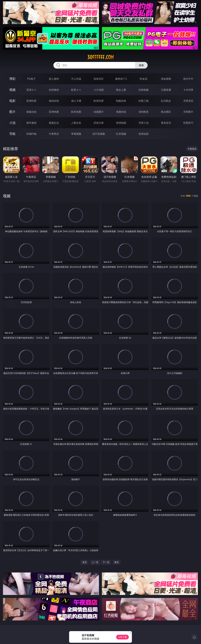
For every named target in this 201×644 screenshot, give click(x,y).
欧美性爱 (99, 101)
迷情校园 (121, 123)
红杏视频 (121, 134)
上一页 (95, 562)
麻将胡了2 (121, 79)
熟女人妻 (121, 90)
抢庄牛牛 (188, 79)
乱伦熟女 (166, 101)
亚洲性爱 (31, 101)
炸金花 (144, 79)
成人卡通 (76, 101)
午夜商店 (54, 134)
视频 (12, 90)
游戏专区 (99, 79)
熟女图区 (166, 112)
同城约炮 (31, 134)
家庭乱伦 (54, 123)
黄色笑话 (166, 123)
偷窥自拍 (31, 112)
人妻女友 (76, 123)
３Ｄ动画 (99, 90)
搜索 (141, 65)
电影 (12, 101)
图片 (12, 112)
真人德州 (54, 79)
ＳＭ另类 (188, 90)
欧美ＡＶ (76, 90)
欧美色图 (76, 112)
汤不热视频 (99, 134)
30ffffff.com (100, 57)
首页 (84, 562)
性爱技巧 (188, 123)
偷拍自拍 (54, 101)
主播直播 (166, 90)
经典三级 (144, 101)
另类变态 (188, 101)
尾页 (117, 562)
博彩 (12, 79)
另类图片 (188, 112)
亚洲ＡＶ (31, 90)
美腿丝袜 (121, 112)
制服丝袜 (121, 101)
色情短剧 (144, 134)
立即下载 (122, 637)
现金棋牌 (166, 79)
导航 (12, 134)
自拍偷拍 (54, 90)
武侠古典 (99, 123)
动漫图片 (99, 112)
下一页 (106, 562)
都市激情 (31, 123)
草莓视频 (76, 134)
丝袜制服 (144, 90)
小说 (12, 123)
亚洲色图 (54, 112)
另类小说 (144, 123)
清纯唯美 (144, 112)
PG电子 (31, 79)
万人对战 (76, 79)
